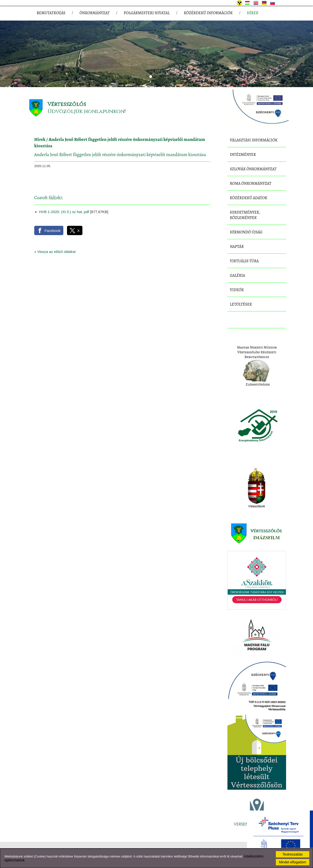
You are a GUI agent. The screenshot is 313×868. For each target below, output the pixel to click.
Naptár (237, 247)
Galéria (237, 275)
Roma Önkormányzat (251, 183)
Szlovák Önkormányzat (253, 169)
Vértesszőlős (67, 104)
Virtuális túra (244, 261)
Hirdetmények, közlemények (245, 215)
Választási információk (254, 140)
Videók (237, 290)
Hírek (40, 139)
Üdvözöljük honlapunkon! (87, 111)
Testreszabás (292, 854)
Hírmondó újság (246, 232)
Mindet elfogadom (293, 862)
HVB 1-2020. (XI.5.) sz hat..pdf (64, 212)
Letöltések (241, 304)
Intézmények (243, 155)
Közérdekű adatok (249, 198)
